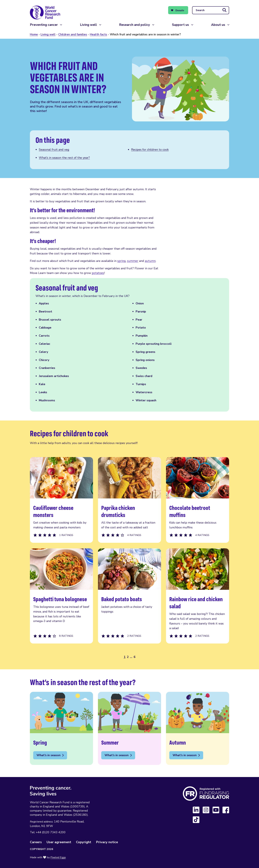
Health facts (98, 34)
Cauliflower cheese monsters (61, 500)
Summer (129, 728)
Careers (36, 842)
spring (121, 261)
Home (34, 34)
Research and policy (135, 25)
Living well (88, 25)
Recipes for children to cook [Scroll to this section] (150, 150)
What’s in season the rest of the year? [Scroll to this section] (64, 158)
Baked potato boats (129, 596)
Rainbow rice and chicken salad (198, 596)
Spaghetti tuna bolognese (61, 596)
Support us (180, 25)
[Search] (211, 10)
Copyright (84, 842)
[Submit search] (224, 10)
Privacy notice (107, 842)
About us (218, 25)
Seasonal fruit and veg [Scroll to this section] (54, 150)
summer (133, 261)
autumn (150, 261)
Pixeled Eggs (58, 857)
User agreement (59, 842)
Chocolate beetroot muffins (198, 500)
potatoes (98, 273)
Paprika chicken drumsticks (129, 500)
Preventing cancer (44, 25)
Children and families (73, 34)
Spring (61, 728)
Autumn (198, 728)
